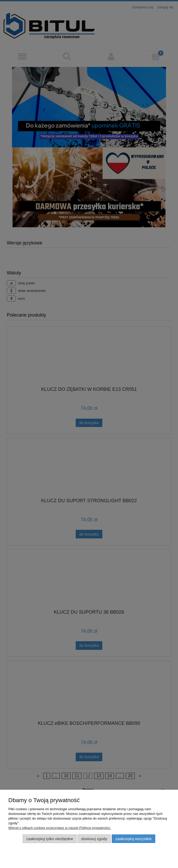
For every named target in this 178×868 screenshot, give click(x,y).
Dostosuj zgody (94, 839)
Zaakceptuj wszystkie (133, 839)
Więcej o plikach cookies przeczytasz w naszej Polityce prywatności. (60, 828)
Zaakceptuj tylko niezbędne (50, 839)
